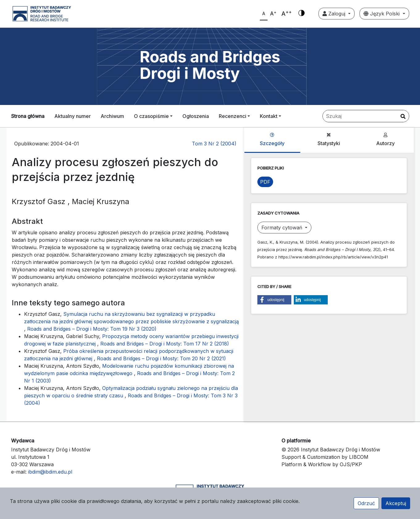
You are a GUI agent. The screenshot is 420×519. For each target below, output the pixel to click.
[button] (274, 300)
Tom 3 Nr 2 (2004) (214, 144)
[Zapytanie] (366, 116)
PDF (265, 182)
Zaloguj (335, 14)
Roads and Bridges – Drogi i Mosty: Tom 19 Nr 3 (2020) (92, 329)
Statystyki (329, 140)
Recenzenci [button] (233, 116)
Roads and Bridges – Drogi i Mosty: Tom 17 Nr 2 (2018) (165, 344)
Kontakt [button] (269, 116)
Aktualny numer (73, 116)
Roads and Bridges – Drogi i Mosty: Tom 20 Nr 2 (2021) (161, 358)
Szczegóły (272, 140)
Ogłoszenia (196, 116)
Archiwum (112, 116)
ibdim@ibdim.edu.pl (50, 472)
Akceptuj (396, 503)
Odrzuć (366, 503)
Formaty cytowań (283, 228)
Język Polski (382, 14)
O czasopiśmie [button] (151, 116)
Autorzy (385, 140)
